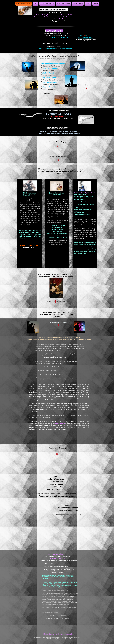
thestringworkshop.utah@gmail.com (59, 49)
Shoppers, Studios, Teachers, (66, 339)
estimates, (58, 243)
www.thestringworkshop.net (57, 237)
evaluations (54, 241)
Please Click (85, 38)
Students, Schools (84, 339)
